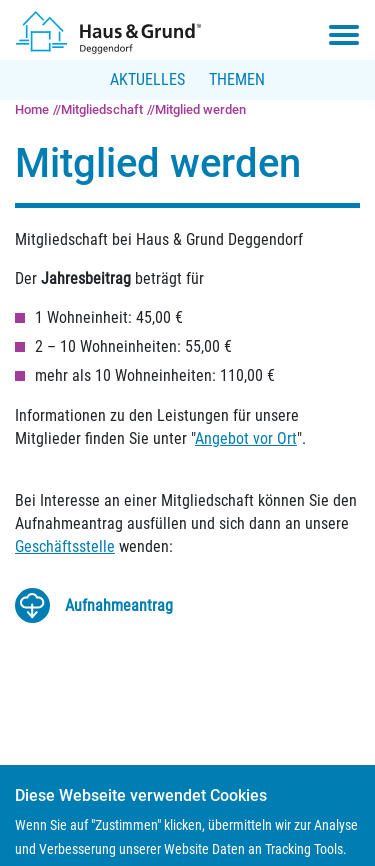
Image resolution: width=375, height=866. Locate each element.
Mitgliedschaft (102, 109)
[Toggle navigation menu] (344, 35)
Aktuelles (147, 79)
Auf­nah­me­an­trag (119, 605)
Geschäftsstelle (65, 546)
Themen (237, 79)
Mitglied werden (200, 109)
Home (32, 109)
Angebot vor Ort (246, 438)
